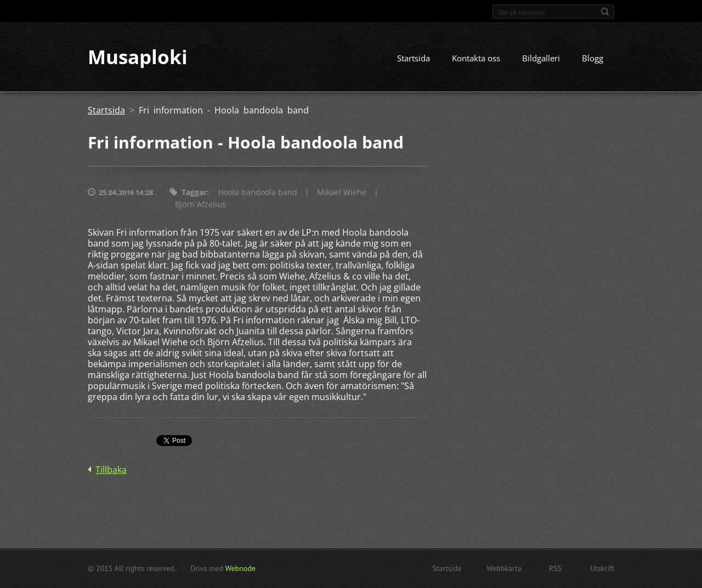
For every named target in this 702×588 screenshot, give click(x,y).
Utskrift (602, 568)
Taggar (194, 193)
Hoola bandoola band (258, 193)
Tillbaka (111, 470)
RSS (555, 568)
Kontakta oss (476, 59)
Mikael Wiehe (342, 193)
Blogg (593, 59)
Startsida (414, 59)
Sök (605, 12)
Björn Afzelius (200, 205)
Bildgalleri (541, 59)
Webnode (240, 568)
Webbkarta (504, 568)
